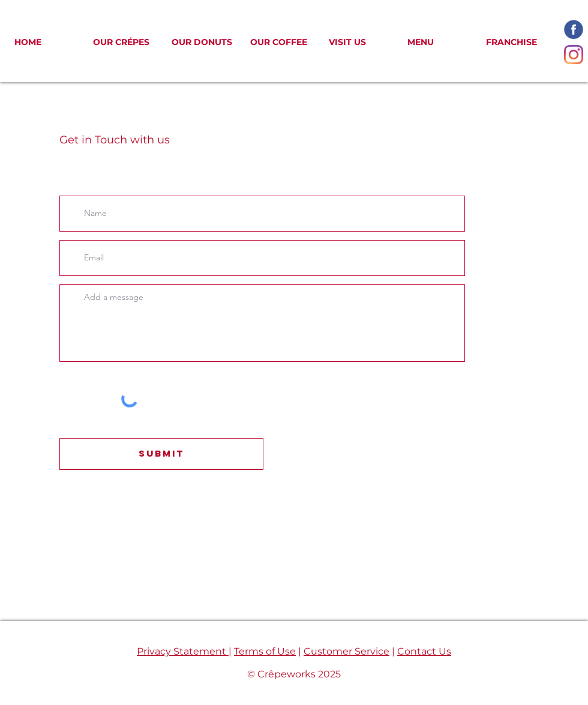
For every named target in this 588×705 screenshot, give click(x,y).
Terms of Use (265, 651)
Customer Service (346, 651)
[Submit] (161, 454)
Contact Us (424, 651)
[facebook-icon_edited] (574, 29)
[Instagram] (574, 55)
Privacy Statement (183, 651)
